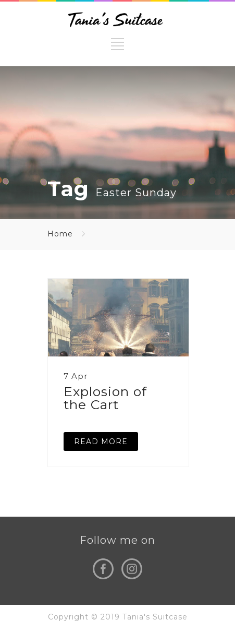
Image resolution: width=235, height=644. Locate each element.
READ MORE (101, 442)
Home (60, 234)
